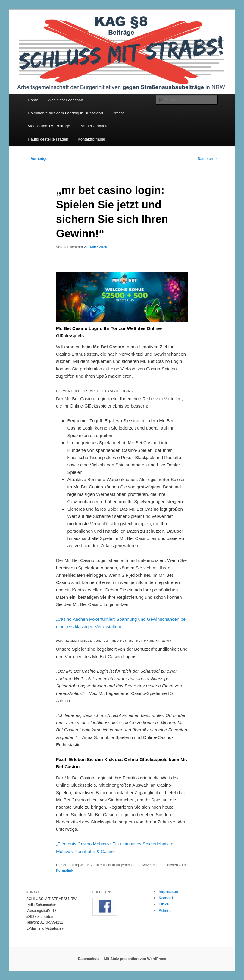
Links (164, 904)
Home (33, 100)
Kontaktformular (92, 139)
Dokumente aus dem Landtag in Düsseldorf (65, 113)
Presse (119, 113)
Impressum (169, 891)
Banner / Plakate (94, 126)
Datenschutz (89, 959)
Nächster (208, 159)
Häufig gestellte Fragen (48, 139)
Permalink (65, 871)
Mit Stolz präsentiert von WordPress (135, 959)
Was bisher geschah (65, 100)
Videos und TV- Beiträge (49, 126)
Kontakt (166, 898)
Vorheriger (38, 159)
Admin (164, 910)
